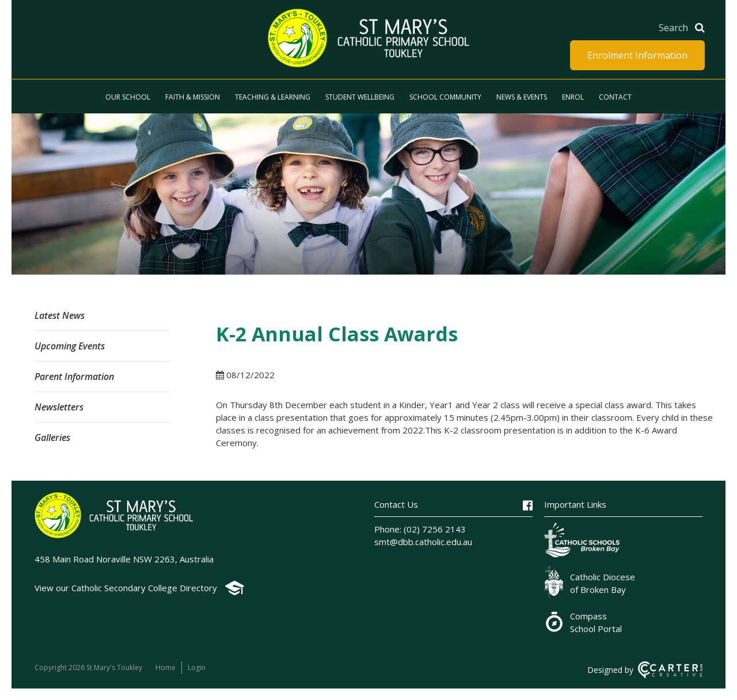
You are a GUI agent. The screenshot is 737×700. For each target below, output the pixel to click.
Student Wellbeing (360, 97)
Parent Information (74, 376)
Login (197, 667)
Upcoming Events (70, 346)
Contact (615, 97)
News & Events (522, 97)
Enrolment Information (637, 55)
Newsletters (59, 407)
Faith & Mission (193, 97)
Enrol (573, 97)
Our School (128, 97)
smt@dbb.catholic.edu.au (423, 542)
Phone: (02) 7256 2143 (420, 529)
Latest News (60, 315)
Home (166, 667)
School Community (445, 97)
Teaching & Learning (273, 97)
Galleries (52, 438)
